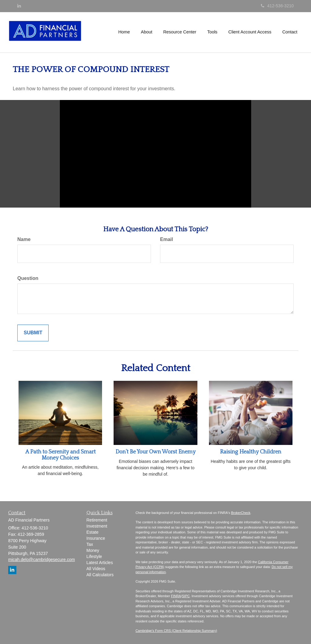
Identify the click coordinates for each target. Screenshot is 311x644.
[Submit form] (33, 333)
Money (93, 550)
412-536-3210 (277, 6)
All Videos (96, 569)
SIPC (186, 596)
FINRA (176, 596)
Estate (93, 532)
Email (167, 239)
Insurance (96, 538)
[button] (147, 32)
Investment (97, 526)
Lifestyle (94, 556)
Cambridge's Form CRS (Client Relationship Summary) (176, 631)
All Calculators (100, 575)
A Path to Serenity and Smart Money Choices (60, 455)
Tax (90, 544)
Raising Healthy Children (251, 452)
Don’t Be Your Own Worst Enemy (155, 452)
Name (24, 239)
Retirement (97, 520)
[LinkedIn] (19, 6)
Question (28, 278)
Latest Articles (100, 563)
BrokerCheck (241, 513)
